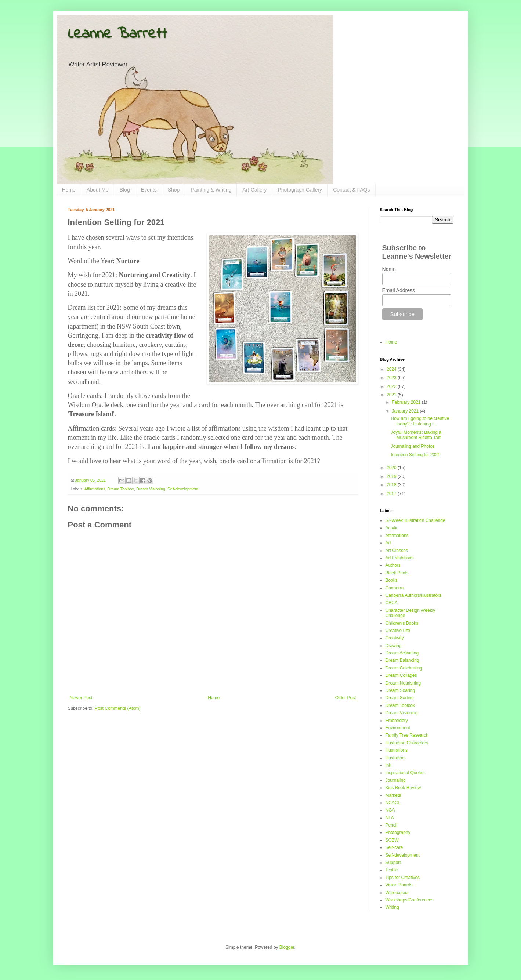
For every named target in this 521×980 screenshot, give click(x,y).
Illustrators (396, 758)
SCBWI (393, 840)
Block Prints (397, 573)
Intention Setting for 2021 (415, 455)
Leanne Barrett (117, 34)
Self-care (394, 847)
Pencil (392, 825)
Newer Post (81, 698)
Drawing (394, 646)
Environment (398, 728)
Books (392, 580)
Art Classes (397, 551)
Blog (125, 190)
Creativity (395, 638)
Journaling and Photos (413, 446)
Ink (388, 765)
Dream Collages (401, 675)
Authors (393, 565)
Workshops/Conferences (410, 900)
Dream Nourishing (403, 683)
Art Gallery (254, 190)
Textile (392, 870)
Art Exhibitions (400, 558)
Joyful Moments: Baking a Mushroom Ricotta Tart (416, 435)
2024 (392, 369)
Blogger (287, 947)
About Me (98, 190)
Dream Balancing (402, 660)
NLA (390, 818)
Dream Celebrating (404, 668)
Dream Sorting (400, 698)
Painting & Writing (211, 190)
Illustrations (397, 750)
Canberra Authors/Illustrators (414, 595)
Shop (174, 190)
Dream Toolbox (121, 489)
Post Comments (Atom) (118, 708)
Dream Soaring (400, 690)
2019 (392, 476)
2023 (392, 378)
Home (69, 190)
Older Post (346, 698)
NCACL (393, 803)
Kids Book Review (403, 788)
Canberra (395, 588)
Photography (398, 832)
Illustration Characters (407, 743)
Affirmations (95, 489)
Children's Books (402, 623)
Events (149, 190)
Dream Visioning (151, 489)
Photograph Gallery (300, 190)
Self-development (183, 489)
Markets (393, 795)
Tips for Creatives (403, 878)
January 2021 (406, 411)
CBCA (392, 603)
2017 (392, 494)
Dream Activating (402, 653)
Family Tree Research (407, 735)
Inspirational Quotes (405, 773)
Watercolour (397, 893)
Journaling (396, 780)
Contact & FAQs (351, 190)
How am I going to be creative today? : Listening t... (420, 421)
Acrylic (392, 528)
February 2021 (407, 402)
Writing (392, 907)
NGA (390, 810)
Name (389, 269)
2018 (392, 485)
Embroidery (397, 721)
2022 (392, 386)
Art (388, 543)
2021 (392, 395)
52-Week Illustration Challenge (415, 520)
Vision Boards (399, 885)
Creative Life (398, 631)
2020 (392, 468)
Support (393, 863)
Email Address (399, 290)
